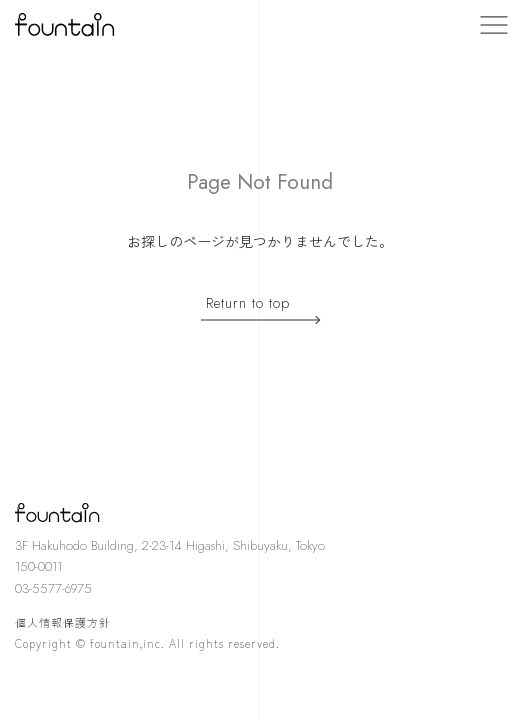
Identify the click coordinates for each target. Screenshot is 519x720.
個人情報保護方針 (63, 622)
